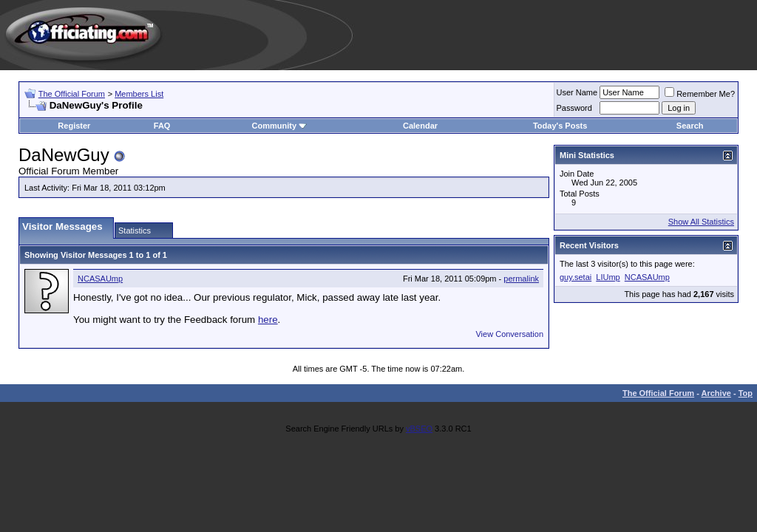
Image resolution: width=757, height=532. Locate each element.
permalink (521, 279)
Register (74, 126)
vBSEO (419, 429)
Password (574, 108)
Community (280, 126)
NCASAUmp (100, 279)
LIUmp (608, 277)
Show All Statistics (701, 222)
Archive (716, 393)
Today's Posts (560, 126)
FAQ (162, 126)
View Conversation (509, 334)
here (268, 320)
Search (690, 126)
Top (746, 393)
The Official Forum (72, 94)
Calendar (420, 126)
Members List (139, 94)
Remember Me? (700, 94)
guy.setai (576, 277)
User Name (577, 92)
